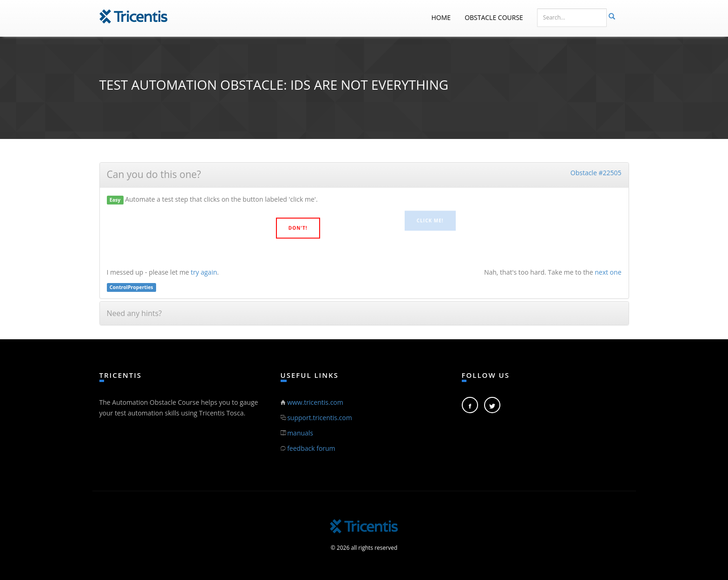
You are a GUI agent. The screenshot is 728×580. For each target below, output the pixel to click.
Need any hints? (134, 313)
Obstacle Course (494, 17)
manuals (300, 433)
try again (204, 272)
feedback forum (311, 448)
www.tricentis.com (315, 402)
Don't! (298, 227)
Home (441, 17)
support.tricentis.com (320, 418)
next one (608, 272)
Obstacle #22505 (596, 173)
